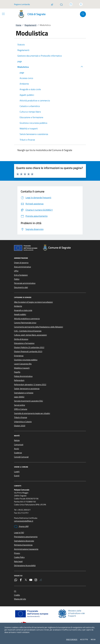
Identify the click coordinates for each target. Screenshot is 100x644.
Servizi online (19, 405)
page (20, 61)
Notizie (17, 440)
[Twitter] (26, 580)
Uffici (16, 271)
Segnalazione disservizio (24, 541)
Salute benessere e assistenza (34, 134)
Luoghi (17, 472)
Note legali (18, 561)
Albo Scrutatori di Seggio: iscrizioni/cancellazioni (33, 302)
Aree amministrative (22, 267)
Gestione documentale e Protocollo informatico (40, 56)
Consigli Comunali (21, 457)
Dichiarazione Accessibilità (25, 565)
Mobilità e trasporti (29, 128)
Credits (17, 595)
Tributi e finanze (27, 140)
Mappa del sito (20, 599)
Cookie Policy (19, 557)
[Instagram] (36, 580)
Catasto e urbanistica (30, 106)
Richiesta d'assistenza (23, 545)
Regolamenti (31, 25)
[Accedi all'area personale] (81, 4)
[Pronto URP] (61, 4)
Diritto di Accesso (21, 339)
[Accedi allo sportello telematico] (71, 4)
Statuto (21, 45)
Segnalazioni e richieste (24, 393)
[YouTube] (31, 580)
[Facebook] (21, 580)
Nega (93, 640)
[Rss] (41, 580)
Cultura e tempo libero (30, 112)
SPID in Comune (21, 409)
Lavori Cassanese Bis (23, 364)
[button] (82, 66)
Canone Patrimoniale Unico (25, 323)
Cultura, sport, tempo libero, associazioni (30, 335)
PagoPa (17, 372)
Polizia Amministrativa (23, 376)
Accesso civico (26, 78)
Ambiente (24, 84)
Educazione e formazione (31, 117)
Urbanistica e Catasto (23, 422)
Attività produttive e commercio (35, 100)
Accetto (84, 640)
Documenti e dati (21, 287)
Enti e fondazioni (21, 275)
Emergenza (19, 356)
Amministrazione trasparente (26, 549)
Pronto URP (21, 527)
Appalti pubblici (27, 95)
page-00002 (19, 397)
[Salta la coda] (52, 4)
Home (19, 25)
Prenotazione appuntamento (26, 537)
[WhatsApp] (16, 580)
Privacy (17, 553)
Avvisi (17, 449)
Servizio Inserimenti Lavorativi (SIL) (28, 401)
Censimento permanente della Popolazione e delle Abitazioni (39, 327)
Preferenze (72, 640)
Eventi (17, 476)
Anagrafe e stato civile (30, 89)
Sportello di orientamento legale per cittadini (32, 413)
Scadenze (18, 453)
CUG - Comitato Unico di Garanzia (28, 331)
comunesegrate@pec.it (24, 521)
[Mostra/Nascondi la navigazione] (3, 14)
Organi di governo (21, 263)
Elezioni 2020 (20, 426)
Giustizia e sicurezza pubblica (33, 123)
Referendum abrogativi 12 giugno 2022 (30, 384)
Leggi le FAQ (19, 533)
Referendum (19, 380)
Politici (17, 279)
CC (15, 591)
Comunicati (19, 445)
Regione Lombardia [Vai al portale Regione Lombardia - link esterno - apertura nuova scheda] (22, 4)
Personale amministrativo (25, 283)
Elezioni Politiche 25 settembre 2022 (29, 347)
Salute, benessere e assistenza (27, 389)
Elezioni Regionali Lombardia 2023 (28, 351)
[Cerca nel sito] (83, 14)
